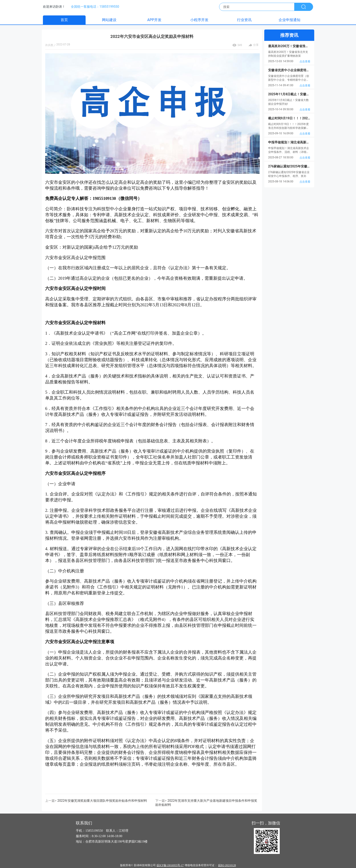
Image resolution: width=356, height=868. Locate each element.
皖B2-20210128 (227, 865)
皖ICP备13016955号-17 (170, 865)
